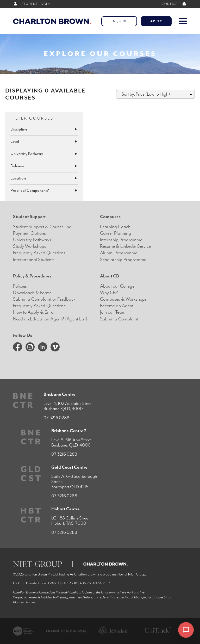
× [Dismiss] (169, 631)
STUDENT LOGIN (31, 4)
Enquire (119, 21)
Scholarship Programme (123, 260)
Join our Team (113, 312)
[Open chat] (186, 630)
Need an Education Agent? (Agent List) (50, 319)
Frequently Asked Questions (39, 253)
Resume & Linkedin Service (125, 246)
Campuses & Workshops (123, 299)
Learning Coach (115, 227)
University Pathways (32, 240)
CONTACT (174, 4)
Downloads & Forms (32, 293)
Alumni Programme (119, 253)
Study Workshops (30, 246)
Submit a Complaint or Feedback (44, 299)
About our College (117, 286)
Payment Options (29, 233)
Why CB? (109, 293)
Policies (20, 286)
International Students (34, 260)
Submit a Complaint (119, 319)
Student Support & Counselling (42, 227)
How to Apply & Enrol (34, 312)
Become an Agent (117, 306)
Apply (156, 21)
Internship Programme (121, 240)
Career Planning (115, 233)
